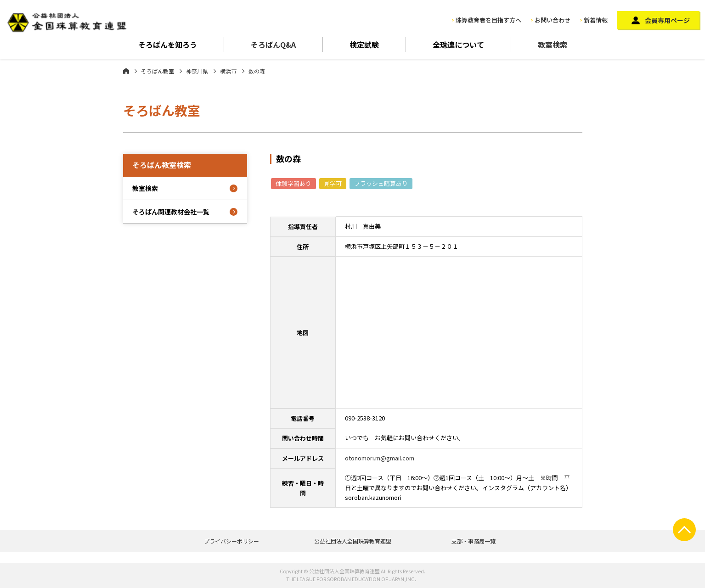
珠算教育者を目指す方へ (488, 20)
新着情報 (596, 20)
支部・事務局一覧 (474, 541)
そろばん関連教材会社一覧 (171, 212)
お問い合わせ (553, 20)
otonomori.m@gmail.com (380, 458)
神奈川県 (197, 71)
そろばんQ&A (273, 45)
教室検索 (553, 45)
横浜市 (228, 71)
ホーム (126, 71)
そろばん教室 (158, 71)
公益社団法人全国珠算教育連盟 (353, 541)
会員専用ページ (667, 20)
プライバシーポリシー (231, 541)
